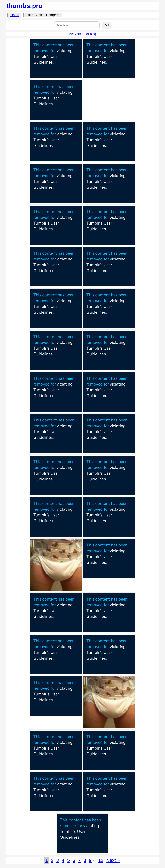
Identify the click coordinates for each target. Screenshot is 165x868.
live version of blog (83, 34)
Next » (113, 860)
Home (15, 15)
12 (101, 860)
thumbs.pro (24, 6)
